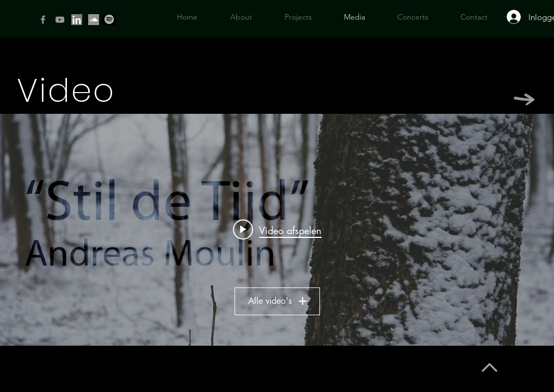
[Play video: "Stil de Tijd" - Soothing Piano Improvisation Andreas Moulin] (277, 230)
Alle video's (277, 301)
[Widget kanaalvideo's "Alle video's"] (277, 230)
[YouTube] (60, 20)
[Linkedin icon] (77, 20)
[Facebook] (43, 20)
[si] (94, 20)
